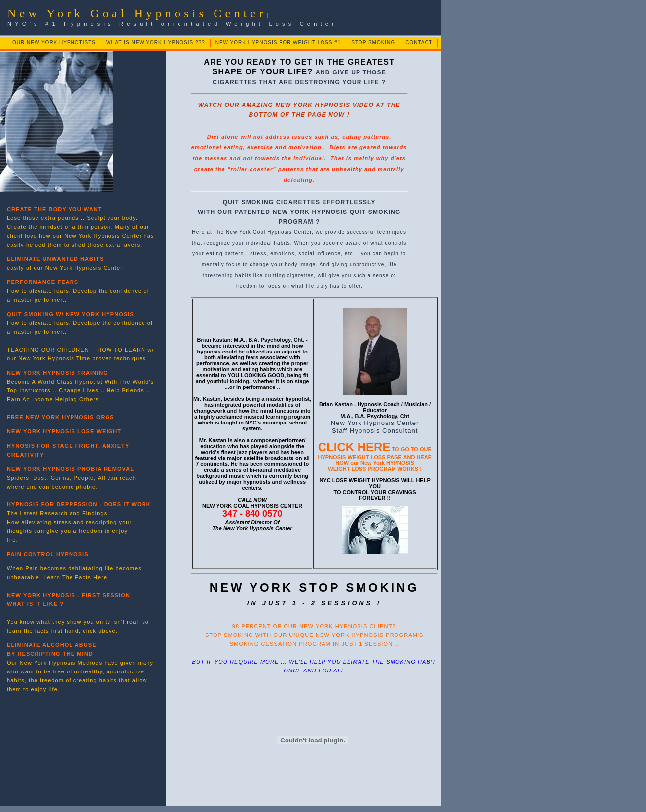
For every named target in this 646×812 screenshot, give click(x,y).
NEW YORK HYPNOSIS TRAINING (57, 373)
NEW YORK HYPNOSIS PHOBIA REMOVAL (71, 469)
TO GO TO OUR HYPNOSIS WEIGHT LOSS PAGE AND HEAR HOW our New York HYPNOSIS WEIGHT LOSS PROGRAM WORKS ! (375, 459)
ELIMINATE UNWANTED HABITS (55, 259)
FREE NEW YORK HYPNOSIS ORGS (61, 417)
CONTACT (419, 43)
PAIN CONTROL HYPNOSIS (48, 554)
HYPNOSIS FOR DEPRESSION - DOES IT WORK (79, 504)
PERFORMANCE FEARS (43, 282)
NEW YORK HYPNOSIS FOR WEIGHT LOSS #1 (278, 43)
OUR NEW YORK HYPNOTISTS (54, 43)
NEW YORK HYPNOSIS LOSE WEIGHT (64, 431)
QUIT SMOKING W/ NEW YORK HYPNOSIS (71, 314)
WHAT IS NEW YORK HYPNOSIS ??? (156, 43)
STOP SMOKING (373, 43)
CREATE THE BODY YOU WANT (54, 209)
